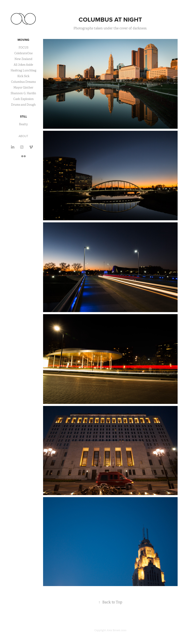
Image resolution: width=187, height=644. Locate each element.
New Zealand (23, 59)
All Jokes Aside (23, 65)
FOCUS (23, 48)
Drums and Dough (23, 105)
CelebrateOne (23, 53)
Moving (23, 40)
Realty (23, 124)
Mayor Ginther (23, 88)
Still (23, 116)
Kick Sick (23, 76)
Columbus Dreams (23, 82)
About (23, 136)
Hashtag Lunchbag (23, 70)
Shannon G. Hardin (23, 93)
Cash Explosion (23, 99)
